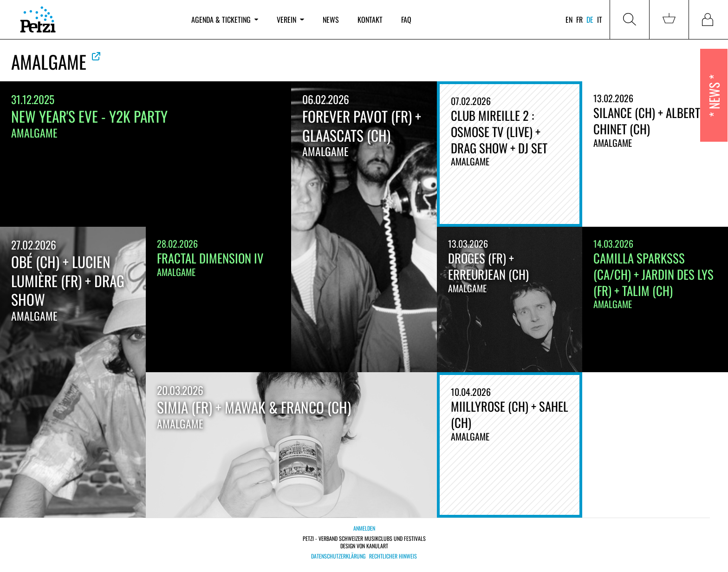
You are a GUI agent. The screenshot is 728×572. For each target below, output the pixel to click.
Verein (290, 20)
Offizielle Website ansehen (96, 56)
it (600, 20)
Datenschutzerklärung (338, 556)
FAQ (406, 20)
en (569, 20)
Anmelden (364, 528)
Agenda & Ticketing (225, 20)
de (590, 20)
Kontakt (370, 20)
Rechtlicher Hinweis (393, 556)
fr (579, 20)
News (331, 20)
